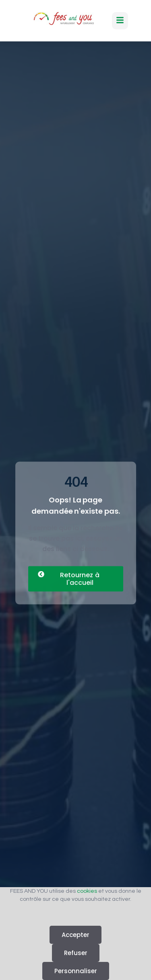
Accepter (75, 935)
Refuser (76, 953)
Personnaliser (76, 971)
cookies (87, 891)
